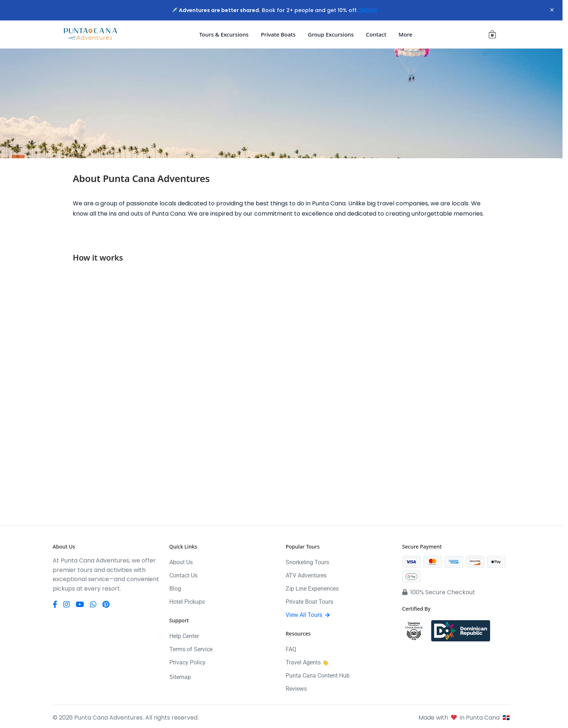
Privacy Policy (187, 662)
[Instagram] (67, 604)
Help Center (184, 636)
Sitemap (180, 677)
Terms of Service (191, 649)
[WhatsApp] (93, 604)
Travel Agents (307, 662)
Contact (376, 34)
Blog (175, 589)
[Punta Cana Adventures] (90, 34)
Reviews (296, 689)
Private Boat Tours (309, 602)
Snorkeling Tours (307, 562)
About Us (181, 562)
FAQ (291, 649)
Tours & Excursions (224, 34)
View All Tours (308, 615)
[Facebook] (55, 604)
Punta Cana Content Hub (318, 676)
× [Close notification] (550, 10)
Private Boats (278, 34)
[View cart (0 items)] (492, 34)
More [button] (406, 34)
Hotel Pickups (187, 602)
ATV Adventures (306, 575)
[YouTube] (80, 604)
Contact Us (183, 575)
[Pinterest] (106, 604)
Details (368, 10)
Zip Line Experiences (312, 589)
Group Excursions (331, 34)
